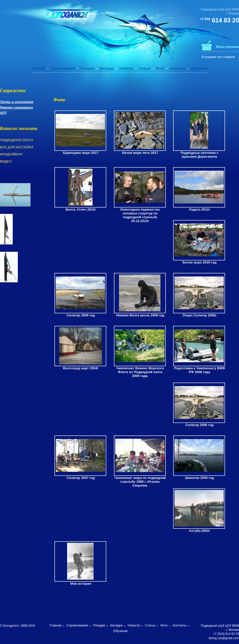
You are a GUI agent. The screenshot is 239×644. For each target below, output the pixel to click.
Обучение (199, 68)
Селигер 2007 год (81, 478)
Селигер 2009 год (81, 315)
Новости (126, 68)
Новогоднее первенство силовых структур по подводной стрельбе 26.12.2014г (140, 215)
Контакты (177, 68)
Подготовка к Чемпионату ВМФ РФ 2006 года (199, 370)
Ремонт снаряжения (16, 108)
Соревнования (63, 68)
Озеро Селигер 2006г (199, 315)
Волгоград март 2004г (81, 368)
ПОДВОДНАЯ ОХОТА (17, 140)
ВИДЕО (6, 161)
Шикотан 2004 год (200, 478)
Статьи (145, 68)
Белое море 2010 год (199, 262)
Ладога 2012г (199, 209)
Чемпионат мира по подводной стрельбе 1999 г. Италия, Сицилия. (140, 482)
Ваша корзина (228, 47)
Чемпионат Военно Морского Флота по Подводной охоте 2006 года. (140, 372)
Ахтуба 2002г (200, 531)
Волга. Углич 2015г (81, 209)
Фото (160, 68)
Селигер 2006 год (199, 425)
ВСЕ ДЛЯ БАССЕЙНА (17, 147)
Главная (39, 68)
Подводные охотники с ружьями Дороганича (199, 155)
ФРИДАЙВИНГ (11, 154)
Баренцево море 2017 (81, 153)
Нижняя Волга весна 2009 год (140, 315)
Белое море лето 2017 (140, 153)
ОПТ (3, 113)
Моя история (81, 584)
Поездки (87, 68)
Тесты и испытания (17, 102)
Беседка (107, 68)
